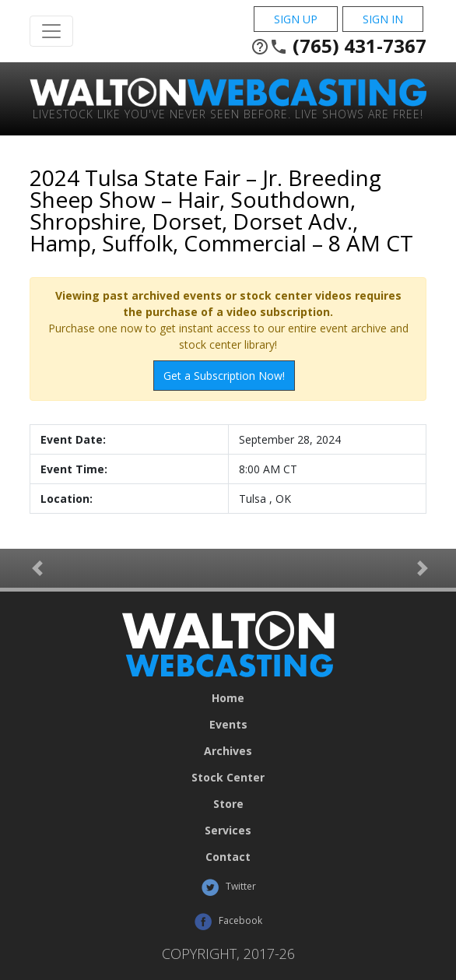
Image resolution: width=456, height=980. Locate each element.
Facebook (228, 922)
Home (228, 698)
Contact (228, 857)
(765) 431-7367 (338, 46)
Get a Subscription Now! (224, 376)
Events (228, 725)
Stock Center (228, 778)
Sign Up (296, 19)
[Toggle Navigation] (51, 31)
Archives (228, 751)
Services (228, 831)
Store (228, 804)
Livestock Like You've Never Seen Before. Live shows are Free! (228, 113)
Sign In (383, 19)
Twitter (228, 887)
